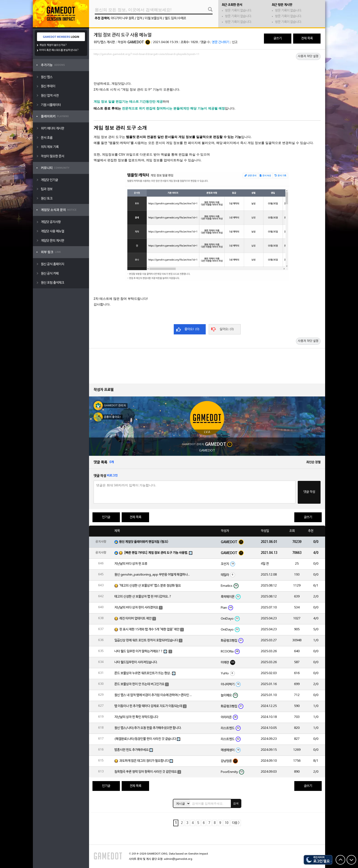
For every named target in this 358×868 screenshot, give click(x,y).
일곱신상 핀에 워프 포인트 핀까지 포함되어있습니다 (146, 640)
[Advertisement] (207, 70)
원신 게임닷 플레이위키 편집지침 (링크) (144, 542)
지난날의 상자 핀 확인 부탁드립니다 (136, 717)
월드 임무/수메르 (175, 18)
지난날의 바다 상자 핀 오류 (131, 564)
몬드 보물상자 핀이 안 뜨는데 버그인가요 (139, 684)
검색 (236, 803)
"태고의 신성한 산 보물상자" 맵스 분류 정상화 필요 (150, 586)
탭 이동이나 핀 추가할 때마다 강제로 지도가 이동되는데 (148, 706)
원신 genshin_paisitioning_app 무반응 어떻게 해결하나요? (153, 575)
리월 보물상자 (154, 18)
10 (226, 823)
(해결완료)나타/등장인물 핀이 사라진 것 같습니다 (145, 739)
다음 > (236, 823)
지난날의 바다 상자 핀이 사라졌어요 (136, 608)
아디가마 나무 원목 (122, 18)
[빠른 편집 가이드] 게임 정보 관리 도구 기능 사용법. (156, 553)
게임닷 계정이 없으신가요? (53, 45)
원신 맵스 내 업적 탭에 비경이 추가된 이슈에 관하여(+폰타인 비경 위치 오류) (153, 695)
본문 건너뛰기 (221, 42)
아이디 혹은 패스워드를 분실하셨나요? (59, 50)
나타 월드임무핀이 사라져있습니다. (136, 662)
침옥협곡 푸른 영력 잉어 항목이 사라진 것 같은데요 (146, 772)
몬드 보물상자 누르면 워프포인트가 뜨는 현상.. (143, 673)
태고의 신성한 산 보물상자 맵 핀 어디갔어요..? (143, 597)
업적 (140, 18)
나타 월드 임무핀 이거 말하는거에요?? (139, 651)
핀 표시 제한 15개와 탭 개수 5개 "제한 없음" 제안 (149, 629)
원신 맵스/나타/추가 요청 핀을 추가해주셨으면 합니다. (148, 728)
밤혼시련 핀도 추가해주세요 (132, 750)
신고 (235, 42)
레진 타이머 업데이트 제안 (136, 619)
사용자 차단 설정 (308, 56)
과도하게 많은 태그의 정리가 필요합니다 (144, 761)
